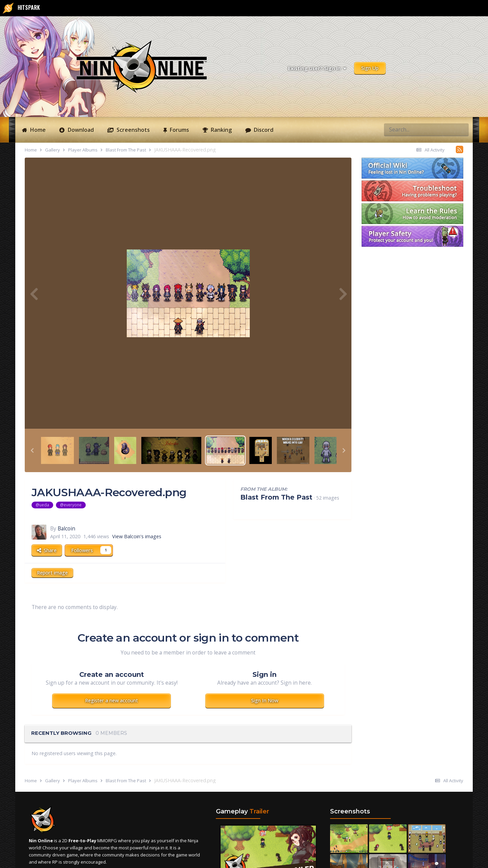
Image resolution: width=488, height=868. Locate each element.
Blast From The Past (276, 497)
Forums (179, 130)
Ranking (221, 130)
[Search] (401, 129)
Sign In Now (265, 700)
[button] (32, 450)
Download (80, 130)
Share (47, 550)
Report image (52, 573)
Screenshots (133, 130)
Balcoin (66, 529)
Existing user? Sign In (317, 68)
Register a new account (111, 700)
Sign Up (370, 68)
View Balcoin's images (137, 536)
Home (37, 130)
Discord (263, 130)
